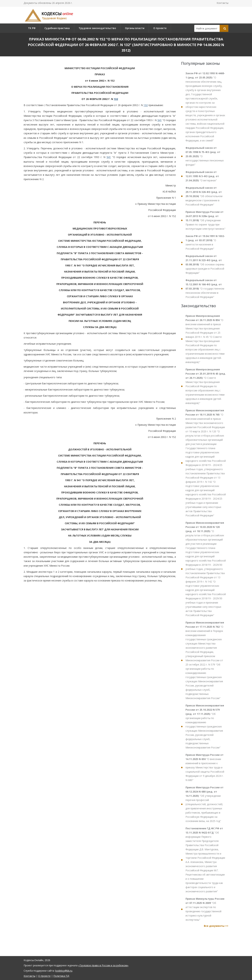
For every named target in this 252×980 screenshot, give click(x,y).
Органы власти (135, 28)
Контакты (223, 3)
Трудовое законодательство (97, 28)
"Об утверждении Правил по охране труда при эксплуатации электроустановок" (205, 220)
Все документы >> (216, 926)
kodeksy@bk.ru (64, 971)
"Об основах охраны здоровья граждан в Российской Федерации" (205, 264)
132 (116, 99)
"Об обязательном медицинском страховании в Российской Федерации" (204, 196)
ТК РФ (32, 28)
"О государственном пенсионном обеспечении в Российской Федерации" (205, 289)
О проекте (160, 28)
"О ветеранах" (202, 176)
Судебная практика (57, 28)
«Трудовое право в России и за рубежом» (103, 965)
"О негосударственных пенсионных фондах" (205, 156)
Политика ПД (61, 976)
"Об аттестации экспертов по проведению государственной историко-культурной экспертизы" (205, 909)
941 (160, 120)
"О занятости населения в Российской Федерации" (205, 242)
